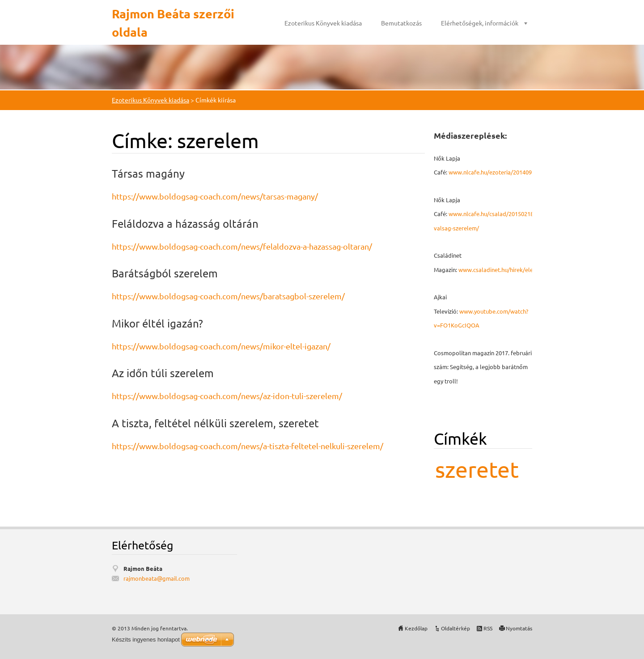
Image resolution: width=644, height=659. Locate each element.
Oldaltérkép (455, 628)
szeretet (477, 469)
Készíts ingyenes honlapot (146, 640)
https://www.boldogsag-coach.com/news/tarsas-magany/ (215, 196)
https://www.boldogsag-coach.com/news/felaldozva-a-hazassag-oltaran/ (242, 246)
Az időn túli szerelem (163, 373)
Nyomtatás (519, 628)
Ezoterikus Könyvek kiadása (323, 23)
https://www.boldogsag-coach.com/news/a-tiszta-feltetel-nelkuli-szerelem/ (248, 446)
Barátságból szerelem (165, 273)
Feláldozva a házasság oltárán (185, 223)
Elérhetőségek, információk (480, 23)
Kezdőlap (416, 628)
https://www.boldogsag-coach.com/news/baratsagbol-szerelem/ (228, 296)
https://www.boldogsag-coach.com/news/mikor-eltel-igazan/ (221, 346)
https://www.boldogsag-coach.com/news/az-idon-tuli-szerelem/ (227, 396)
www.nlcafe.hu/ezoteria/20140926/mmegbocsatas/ (516, 172)
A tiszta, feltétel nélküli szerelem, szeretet (215, 423)
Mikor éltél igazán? (157, 323)
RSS (488, 628)
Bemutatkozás (401, 23)
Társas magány (148, 173)
